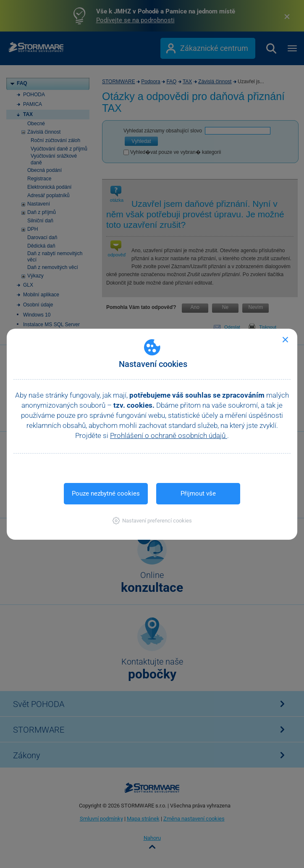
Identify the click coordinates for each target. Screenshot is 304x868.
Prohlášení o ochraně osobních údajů (169, 435)
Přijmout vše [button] (198, 493)
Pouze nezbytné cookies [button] (106, 493)
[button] (152, 521)
